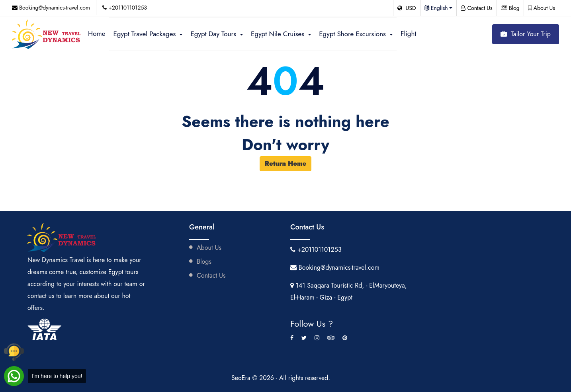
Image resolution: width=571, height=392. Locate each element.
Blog (510, 8)
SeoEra (242, 378)
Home (97, 33)
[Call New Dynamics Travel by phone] (14, 352)
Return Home (286, 164)
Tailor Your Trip (526, 34)
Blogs (200, 262)
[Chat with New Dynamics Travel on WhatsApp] (45, 376)
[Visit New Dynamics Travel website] (47, 34)
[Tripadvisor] (331, 338)
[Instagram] (317, 338)
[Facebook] (292, 338)
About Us (542, 8)
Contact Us (477, 8)
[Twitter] (304, 338)
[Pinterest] (345, 338)
